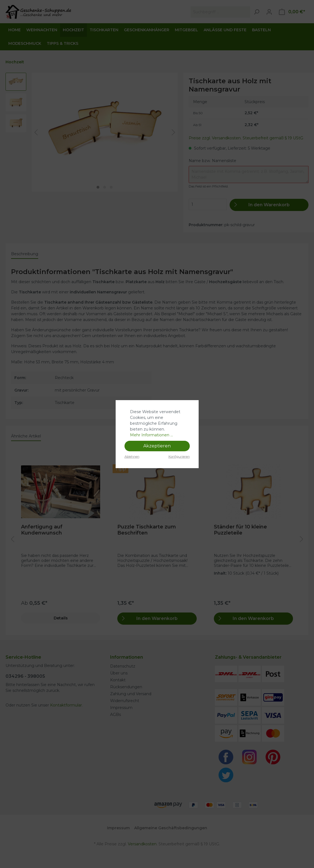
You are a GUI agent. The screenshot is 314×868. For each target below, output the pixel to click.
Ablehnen (132, 457)
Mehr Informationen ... (151, 435)
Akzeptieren (157, 446)
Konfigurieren (179, 457)
